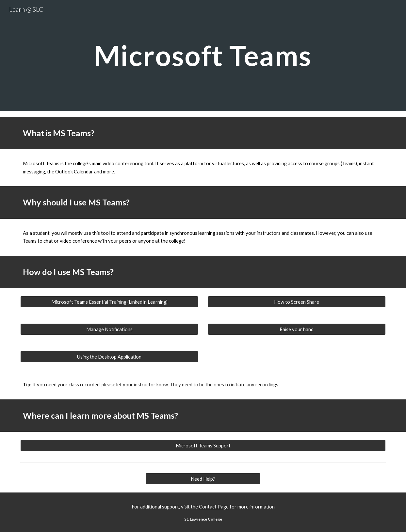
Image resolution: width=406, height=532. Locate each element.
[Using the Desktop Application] (109, 357)
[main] (203, 55)
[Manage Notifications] (109, 329)
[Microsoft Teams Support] (203, 445)
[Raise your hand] (297, 329)
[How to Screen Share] (297, 302)
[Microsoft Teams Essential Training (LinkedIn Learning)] (109, 302)
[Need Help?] (203, 479)
